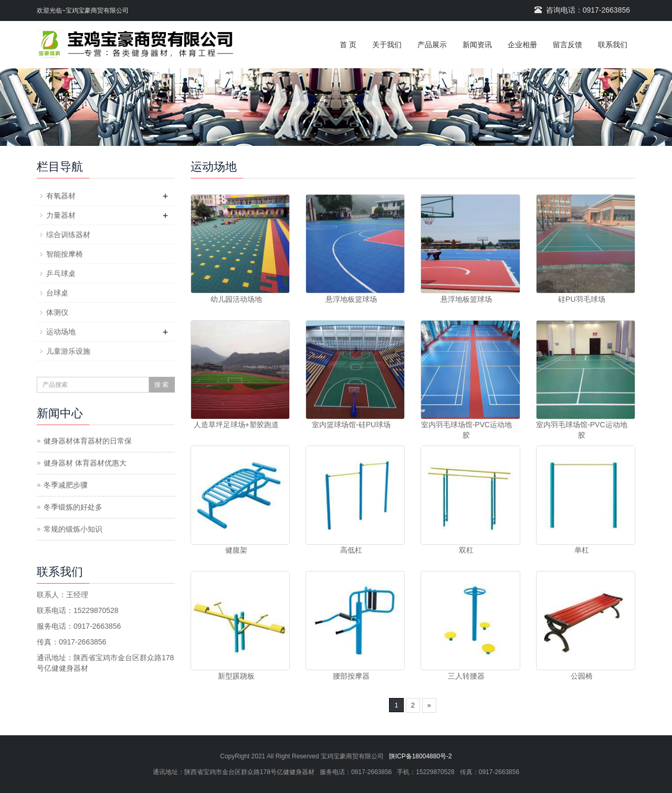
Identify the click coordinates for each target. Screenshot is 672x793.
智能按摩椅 (65, 254)
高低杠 (351, 550)
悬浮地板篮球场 (351, 299)
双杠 (466, 550)
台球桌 (57, 293)
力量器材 (61, 215)
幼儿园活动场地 (236, 299)
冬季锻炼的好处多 (73, 507)
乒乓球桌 (61, 273)
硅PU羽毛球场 (581, 299)
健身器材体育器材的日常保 (88, 441)
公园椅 (582, 676)
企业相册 (522, 45)
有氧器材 (61, 196)
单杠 (582, 550)
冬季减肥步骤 (66, 485)
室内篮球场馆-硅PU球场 (351, 425)
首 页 (348, 45)
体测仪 (57, 312)
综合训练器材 (68, 235)
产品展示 (432, 45)
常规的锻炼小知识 (73, 529)
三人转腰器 (466, 676)
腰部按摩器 (351, 676)
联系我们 (613, 45)
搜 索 (161, 385)
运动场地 (61, 332)
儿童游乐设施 (68, 351)
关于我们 (387, 45)
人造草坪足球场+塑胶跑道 (236, 425)
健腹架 (236, 550)
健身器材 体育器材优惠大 (85, 463)
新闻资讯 (477, 45)
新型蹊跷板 (236, 676)
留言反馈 (568, 45)
